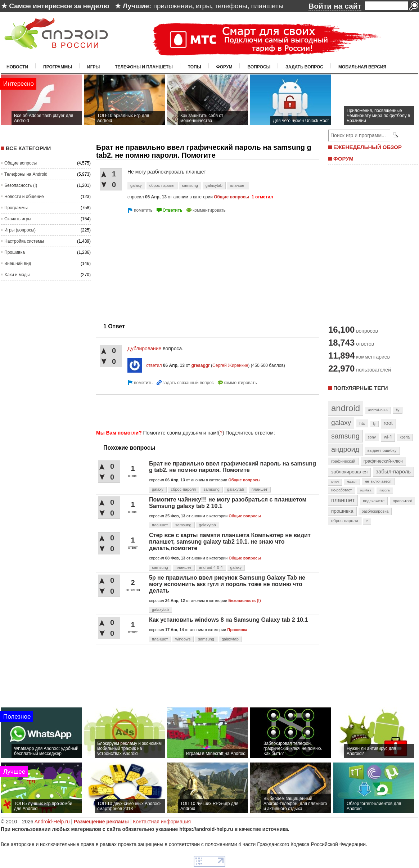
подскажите (374, 501)
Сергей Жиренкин (230, 365)
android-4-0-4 (211, 567)
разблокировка (375, 511)
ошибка (366, 490)
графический (343, 461)
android (346, 408)
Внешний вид (18, 264)
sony (372, 437)
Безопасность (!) (21, 185)
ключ (335, 482)
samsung (190, 185)
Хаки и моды (17, 275)
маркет (352, 482)
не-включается (378, 481)
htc (362, 423)
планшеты (267, 6)
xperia (405, 437)
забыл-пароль (393, 472)
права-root (402, 501)
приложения (173, 6)
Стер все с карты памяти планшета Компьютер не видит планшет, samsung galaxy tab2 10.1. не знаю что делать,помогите (230, 542)
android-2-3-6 (378, 410)
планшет (238, 185)
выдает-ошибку (382, 450)
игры (203, 6)
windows (183, 639)
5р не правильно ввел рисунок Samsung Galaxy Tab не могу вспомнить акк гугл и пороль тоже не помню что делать (227, 584)
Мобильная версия (362, 67)
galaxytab (214, 185)
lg (374, 424)
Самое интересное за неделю (59, 6)
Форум (224, 67)
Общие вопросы (21, 163)
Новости (17, 67)
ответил (154, 365)
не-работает (342, 490)
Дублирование (145, 348)
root (388, 423)
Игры (93, 67)
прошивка (342, 511)
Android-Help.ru (52, 822)
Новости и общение (24, 197)
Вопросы (259, 67)
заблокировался (349, 472)
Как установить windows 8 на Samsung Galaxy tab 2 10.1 (228, 620)
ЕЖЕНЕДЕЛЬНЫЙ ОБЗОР (368, 147)
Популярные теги (361, 388)
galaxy (136, 185)
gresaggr (200, 365)
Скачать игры (18, 219)
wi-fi (388, 437)
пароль (385, 490)
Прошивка (15, 252)
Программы (58, 67)
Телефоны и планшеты (144, 67)
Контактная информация (162, 822)
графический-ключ (383, 461)
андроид (345, 449)
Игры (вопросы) (20, 230)
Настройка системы (24, 241)
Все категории (28, 148)
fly (398, 410)
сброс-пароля (162, 185)
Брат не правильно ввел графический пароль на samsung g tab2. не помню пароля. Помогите (233, 467)
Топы (195, 67)
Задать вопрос (304, 67)
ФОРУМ (343, 159)
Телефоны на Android (26, 174)
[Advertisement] (157, 265)
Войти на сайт (335, 6)
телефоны (231, 6)
